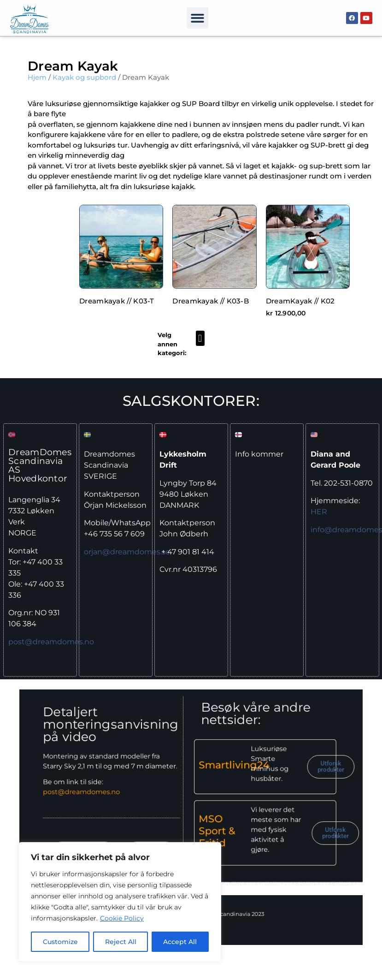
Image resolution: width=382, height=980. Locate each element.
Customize (60, 942)
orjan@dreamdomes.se (127, 552)
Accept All (180, 942)
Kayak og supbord (84, 77)
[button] (197, 18)
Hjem (37, 77)
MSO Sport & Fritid (206, 814)
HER (319, 512)
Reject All (121, 942)
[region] (120, 902)
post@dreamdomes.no (51, 642)
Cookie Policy (122, 919)
